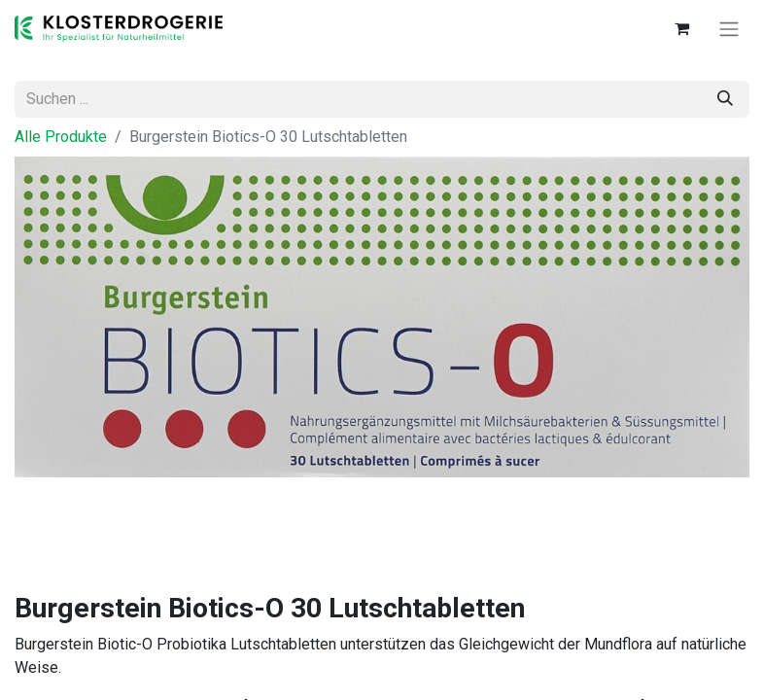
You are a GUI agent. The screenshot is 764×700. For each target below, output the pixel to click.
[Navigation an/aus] (729, 29)
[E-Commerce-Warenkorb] (681, 28)
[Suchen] (725, 99)
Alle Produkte (61, 137)
